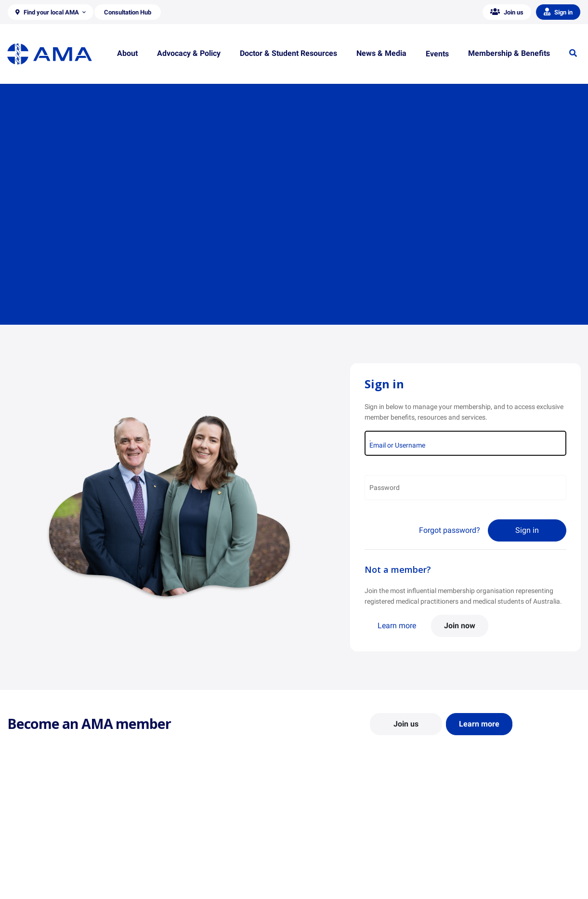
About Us (21, 832)
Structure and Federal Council (51, 859)
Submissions (173, 873)
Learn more (397, 626)
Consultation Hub (180, 887)
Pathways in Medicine (334, 883)
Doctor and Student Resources (347, 855)
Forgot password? (450, 530)
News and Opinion (476, 846)
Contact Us (24, 846)
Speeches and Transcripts (487, 873)
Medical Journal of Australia (490, 859)
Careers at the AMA (36, 873)
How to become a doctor (338, 869)
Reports (166, 859)
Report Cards (174, 846)
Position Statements (184, 832)
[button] (51, 12)
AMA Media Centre (476, 832)
